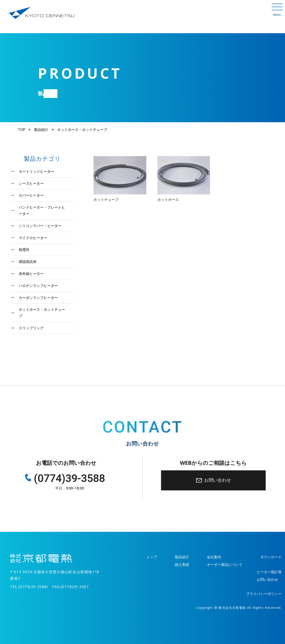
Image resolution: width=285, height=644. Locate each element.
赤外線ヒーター (31, 273)
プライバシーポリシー (264, 594)
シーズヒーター (31, 183)
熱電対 (24, 249)
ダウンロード (271, 557)
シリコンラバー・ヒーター (40, 226)
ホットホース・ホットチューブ (42, 313)
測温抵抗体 (28, 261)
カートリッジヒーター (37, 171)
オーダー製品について (225, 565)
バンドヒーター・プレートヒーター (42, 210)
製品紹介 (41, 130)
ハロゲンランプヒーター (38, 285)
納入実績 (182, 565)
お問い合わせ (215, 480)
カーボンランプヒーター (38, 298)
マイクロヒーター (33, 238)
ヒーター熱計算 (269, 572)
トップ (152, 557)
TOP (21, 130)
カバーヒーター (31, 195)
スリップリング (31, 328)
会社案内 (214, 557)
